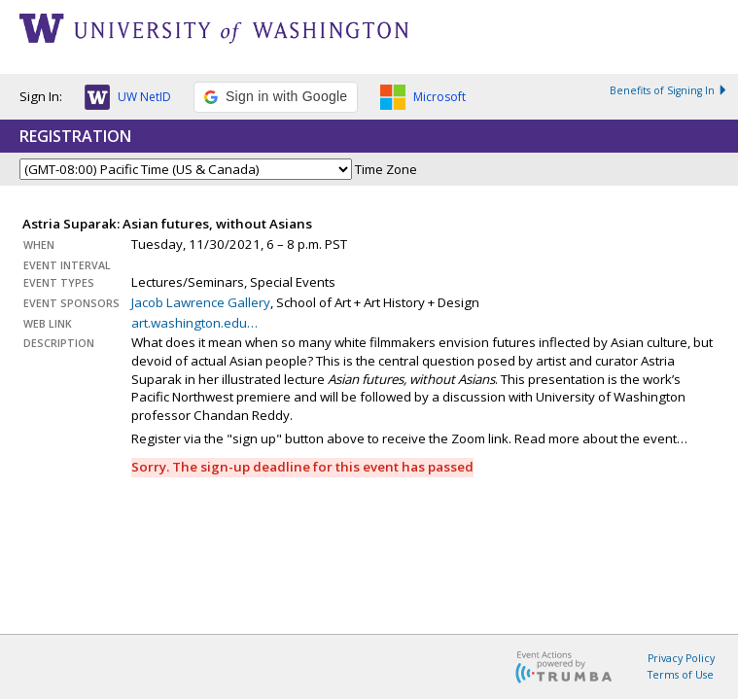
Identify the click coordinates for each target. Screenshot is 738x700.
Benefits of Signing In (669, 90)
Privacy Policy (681, 658)
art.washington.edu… (194, 323)
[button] (128, 100)
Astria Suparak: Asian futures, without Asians (167, 224)
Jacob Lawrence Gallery (201, 302)
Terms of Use (681, 675)
